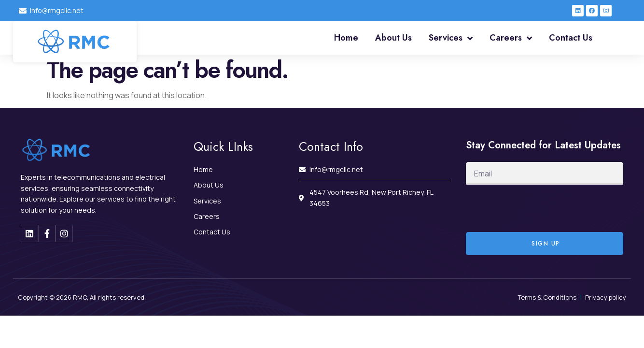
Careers (511, 38)
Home (346, 38)
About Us (393, 38)
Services (451, 38)
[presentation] (539, 208)
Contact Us (571, 38)
